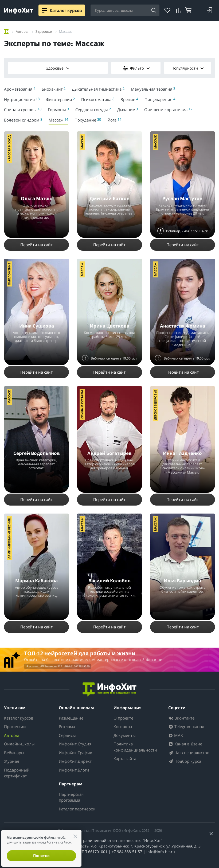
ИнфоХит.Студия (75, 744)
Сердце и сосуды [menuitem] (93, 109)
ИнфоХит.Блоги (74, 770)
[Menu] (44, 10)
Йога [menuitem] (114, 120)
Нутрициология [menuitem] (22, 99)
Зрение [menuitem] (129, 99)
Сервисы (67, 735)
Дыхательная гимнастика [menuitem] (98, 89)
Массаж (82, 142)
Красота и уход (9, 148)
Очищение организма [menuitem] (168, 109)
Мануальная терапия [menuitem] (153, 89)
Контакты (123, 726)
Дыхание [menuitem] (128, 109)
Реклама (67, 726)
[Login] (210, 10)
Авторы (11, 735)
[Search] (154, 11)
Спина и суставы (82, 404)
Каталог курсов (19, 718)
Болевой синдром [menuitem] (23, 120)
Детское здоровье (155, 405)
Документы (125, 735)
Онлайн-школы (19, 744)
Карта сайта (125, 758)
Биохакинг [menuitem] (54, 89)
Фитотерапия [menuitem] (60, 99)
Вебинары (14, 753)
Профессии (15, 726)
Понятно (41, 856)
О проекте (123, 718)
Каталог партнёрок (77, 809)
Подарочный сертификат (17, 773)
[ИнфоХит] (19, 11)
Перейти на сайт (36, 245)
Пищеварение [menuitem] (160, 99)
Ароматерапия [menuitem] (20, 89)
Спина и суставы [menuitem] (23, 109)
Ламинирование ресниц (9, 538)
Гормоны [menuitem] (58, 109)
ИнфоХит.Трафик (75, 753)
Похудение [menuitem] (88, 120)
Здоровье (58, 68)
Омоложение (9, 274)
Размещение (71, 718)
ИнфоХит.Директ (75, 761)
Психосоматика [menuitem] (98, 99)
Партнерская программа (71, 797)
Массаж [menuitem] (58, 120)
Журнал (12, 761)
